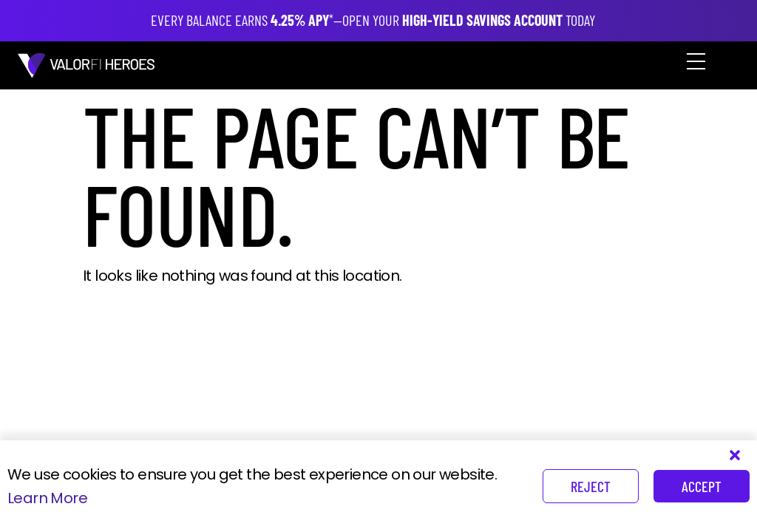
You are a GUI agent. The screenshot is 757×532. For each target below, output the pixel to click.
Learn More (47, 498)
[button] (690, 65)
